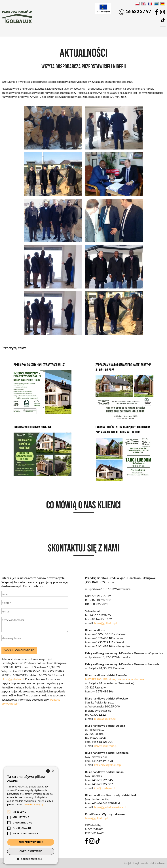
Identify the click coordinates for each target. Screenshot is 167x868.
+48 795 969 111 (103, 642)
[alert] (31, 815)
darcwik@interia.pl (106, 746)
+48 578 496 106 (103, 638)
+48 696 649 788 (102, 803)
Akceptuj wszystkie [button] (31, 842)
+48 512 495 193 (102, 761)
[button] (31, 859)
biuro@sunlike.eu (105, 719)
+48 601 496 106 (103, 646)
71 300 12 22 (98, 714)
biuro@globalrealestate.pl (110, 807)
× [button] (53, 771)
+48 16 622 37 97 (100, 615)
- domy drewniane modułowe (114, 679)
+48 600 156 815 (103, 634)
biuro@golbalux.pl (105, 623)
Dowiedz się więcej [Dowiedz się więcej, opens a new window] (33, 805)
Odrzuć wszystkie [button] (31, 851)
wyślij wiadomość (19, 650)
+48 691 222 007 (102, 784)
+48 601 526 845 (102, 780)
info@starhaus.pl (105, 788)
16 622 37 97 (135, 12)
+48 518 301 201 (102, 742)
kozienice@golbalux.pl (108, 765)
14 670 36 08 (98, 738)
